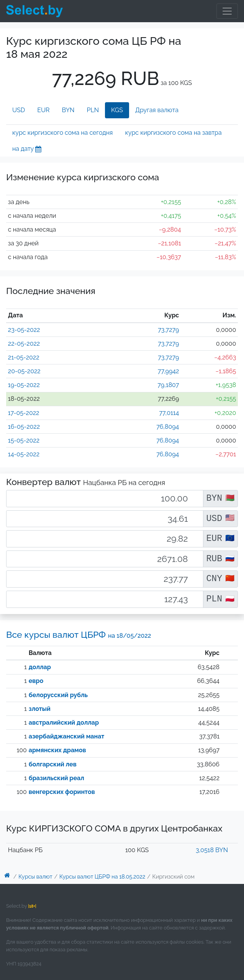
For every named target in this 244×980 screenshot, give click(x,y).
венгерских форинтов (62, 792)
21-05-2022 (24, 357)
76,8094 (168, 427)
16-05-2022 (24, 427)
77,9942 (169, 371)
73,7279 (168, 330)
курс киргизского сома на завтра (173, 133)
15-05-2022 (24, 440)
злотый (40, 709)
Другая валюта (157, 110)
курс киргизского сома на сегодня (62, 133)
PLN (93, 110)
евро (36, 681)
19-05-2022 (24, 385)
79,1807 (168, 385)
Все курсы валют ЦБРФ (79, 635)
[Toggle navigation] (227, 11)
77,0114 (169, 413)
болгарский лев (53, 764)
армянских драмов (57, 750)
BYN (68, 110)
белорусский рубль (58, 695)
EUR (43, 110)
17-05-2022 (24, 413)
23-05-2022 (24, 330)
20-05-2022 (24, 371)
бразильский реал (56, 778)
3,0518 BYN (212, 850)
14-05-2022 (24, 454)
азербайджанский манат (67, 736)
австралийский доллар (64, 723)
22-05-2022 (24, 344)
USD (19, 110)
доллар (40, 667)
